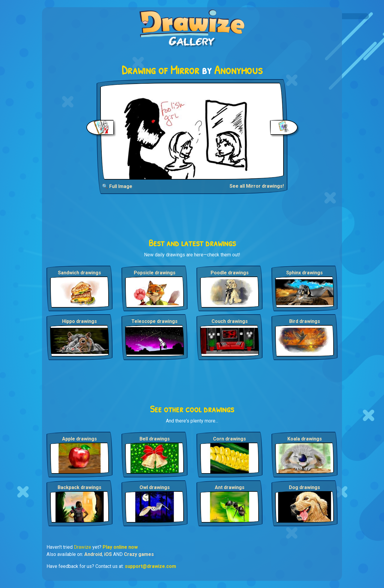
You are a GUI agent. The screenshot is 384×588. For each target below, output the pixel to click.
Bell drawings (155, 439)
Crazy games (139, 554)
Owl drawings (155, 487)
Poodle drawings (230, 273)
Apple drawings (79, 439)
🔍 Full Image (117, 186)
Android (93, 554)
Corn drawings (229, 439)
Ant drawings (230, 487)
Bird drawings (305, 321)
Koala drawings (305, 439)
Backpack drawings (79, 487)
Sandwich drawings (79, 273)
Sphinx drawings (304, 273)
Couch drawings (230, 321)
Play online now (120, 547)
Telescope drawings (154, 321)
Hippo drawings (79, 321)
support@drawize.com (150, 566)
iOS (108, 554)
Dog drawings (304, 487)
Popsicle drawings (155, 273)
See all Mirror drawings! (257, 186)
